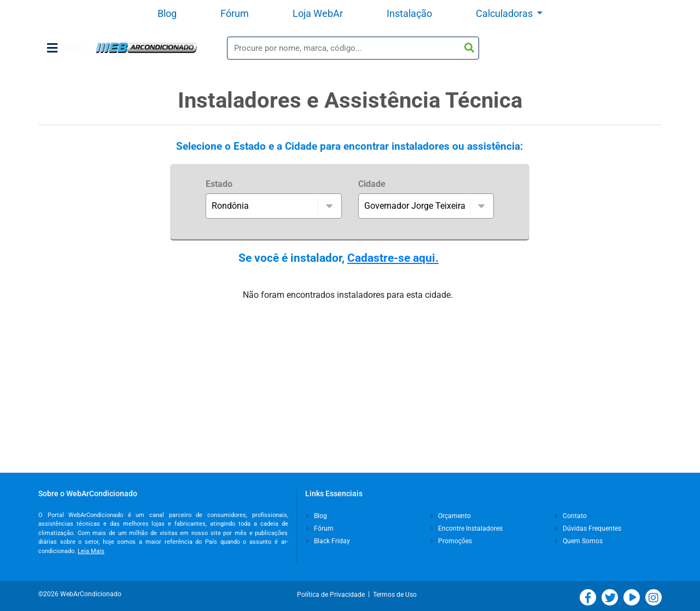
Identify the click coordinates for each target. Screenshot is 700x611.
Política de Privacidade (332, 595)
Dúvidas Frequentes (588, 528)
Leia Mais (91, 551)
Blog (167, 13)
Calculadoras (505, 13)
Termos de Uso (395, 595)
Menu (65, 48)
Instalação (409, 13)
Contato (571, 516)
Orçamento (451, 516)
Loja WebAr (318, 13)
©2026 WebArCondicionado (80, 594)
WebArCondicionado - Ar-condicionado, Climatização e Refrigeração (146, 48)
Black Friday (328, 541)
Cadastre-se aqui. (393, 258)
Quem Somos (579, 541)
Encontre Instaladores (466, 528)
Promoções (451, 541)
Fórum (235, 13)
